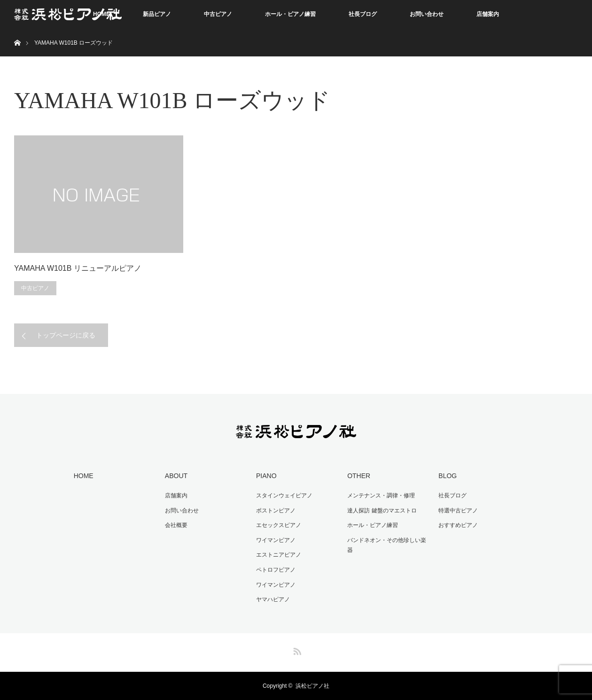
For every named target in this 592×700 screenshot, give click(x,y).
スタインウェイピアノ (284, 496)
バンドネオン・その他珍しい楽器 (387, 545)
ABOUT (176, 476)
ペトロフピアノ (276, 570)
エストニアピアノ (279, 555)
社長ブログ (363, 14)
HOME (84, 476)
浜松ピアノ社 (312, 686)
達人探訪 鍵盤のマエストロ (382, 511)
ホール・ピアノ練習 (290, 14)
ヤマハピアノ (273, 599)
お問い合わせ (427, 14)
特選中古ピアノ (458, 511)
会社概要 (176, 525)
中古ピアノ (218, 14)
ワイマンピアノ (276, 540)
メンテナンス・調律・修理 (381, 496)
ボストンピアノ (276, 511)
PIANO (266, 476)
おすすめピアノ (458, 525)
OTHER (359, 476)
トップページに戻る (66, 335)
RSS (296, 650)
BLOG (448, 476)
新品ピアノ (157, 14)
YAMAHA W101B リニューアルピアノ (78, 268)
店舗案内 (488, 14)
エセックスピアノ (279, 525)
